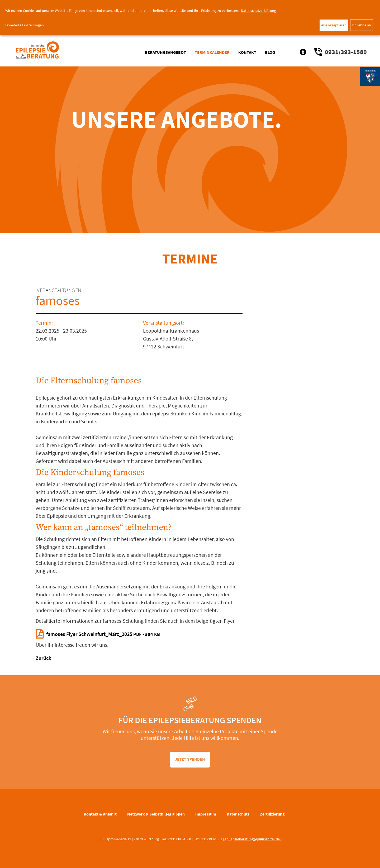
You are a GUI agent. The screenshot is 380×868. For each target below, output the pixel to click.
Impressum (206, 814)
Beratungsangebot (165, 52)
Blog (270, 52)
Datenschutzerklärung (258, 11)
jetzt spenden (190, 759)
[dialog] (190, 17)
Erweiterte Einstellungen (25, 25)
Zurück (43, 658)
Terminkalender (212, 52)
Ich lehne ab (361, 25)
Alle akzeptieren (334, 25)
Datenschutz (238, 814)
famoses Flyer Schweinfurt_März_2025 (103, 634)
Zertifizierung (272, 814)
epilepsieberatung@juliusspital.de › (253, 839)
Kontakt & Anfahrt (100, 814)
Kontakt (247, 52)
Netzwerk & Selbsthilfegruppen (156, 814)
